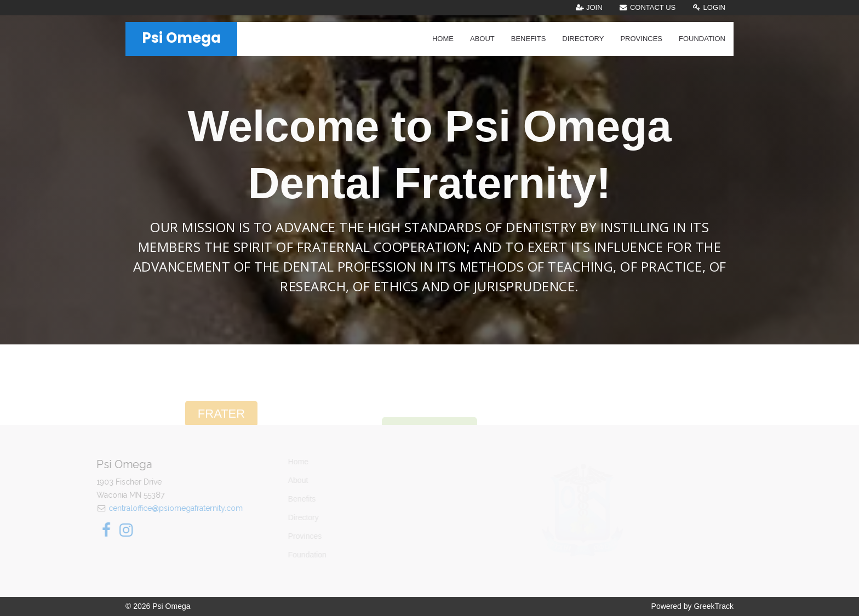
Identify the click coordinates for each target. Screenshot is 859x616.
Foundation (702, 39)
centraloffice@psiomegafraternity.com (158, 508)
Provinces (641, 39)
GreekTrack (714, 606)
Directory (583, 39)
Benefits (529, 39)
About (482, 39)
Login (709, 7)
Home (443, 39)
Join (589, 7)
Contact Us (648, 7)
